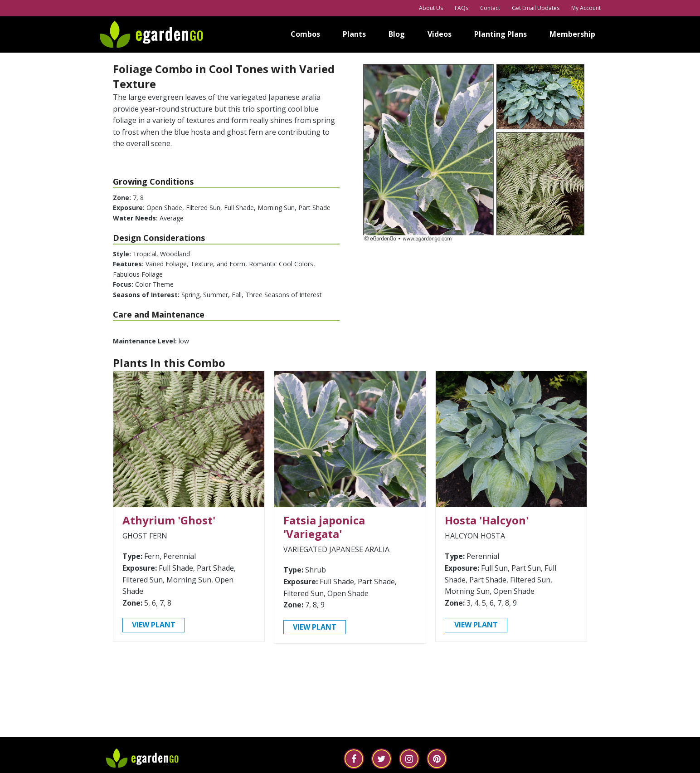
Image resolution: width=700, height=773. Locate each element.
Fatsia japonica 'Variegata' (324, 529)
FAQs (462, 8)
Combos (305, 34)
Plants (354, 34)
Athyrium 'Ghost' (169, 522)
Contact (490, 8)
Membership (572, 34)
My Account (586, 8)
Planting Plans (501, 34)
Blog (397, 34)
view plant (154, 627)
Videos (440, 34)
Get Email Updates (536, 8)
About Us (431, 8)
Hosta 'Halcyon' (487, 522)
